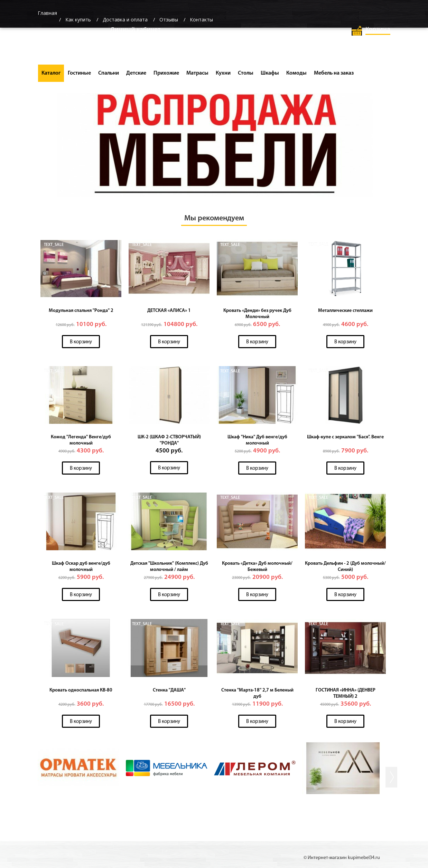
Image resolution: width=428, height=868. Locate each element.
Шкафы (270, 73)
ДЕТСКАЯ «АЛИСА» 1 (169, 311)
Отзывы (169, 20)
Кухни (223, 73)
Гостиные (79, 73)
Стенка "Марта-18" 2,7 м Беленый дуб (257, 693)
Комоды (296, 73)
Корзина (378, 29)
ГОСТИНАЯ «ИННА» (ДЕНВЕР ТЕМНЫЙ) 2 (346, 693)
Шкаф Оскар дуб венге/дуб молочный (81, 567)
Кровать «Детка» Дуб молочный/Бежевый (257, 567)
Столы (246, 73)
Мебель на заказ (334, 73)
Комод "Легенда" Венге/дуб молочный (81, 440)
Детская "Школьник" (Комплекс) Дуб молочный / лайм (169, 567)
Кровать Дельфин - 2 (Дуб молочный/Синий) (345, 567)
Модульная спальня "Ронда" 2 (81, 311)
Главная (47, 13)
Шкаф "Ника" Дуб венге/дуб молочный (257, 440)
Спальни (109, 73)
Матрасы (197, 73)
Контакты (201, 20)
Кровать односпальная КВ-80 (81, 690)
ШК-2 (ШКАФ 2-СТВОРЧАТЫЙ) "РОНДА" (169, 440)
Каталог (51, 73)
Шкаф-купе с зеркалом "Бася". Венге (345, 437)
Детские (136, 73)
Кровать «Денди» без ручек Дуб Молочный (257, 314)
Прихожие (166, 73)
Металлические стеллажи (345, 311)
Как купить (78, 20)
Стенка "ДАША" (169, 690)
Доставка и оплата (125, 20)
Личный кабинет (136, 29)
